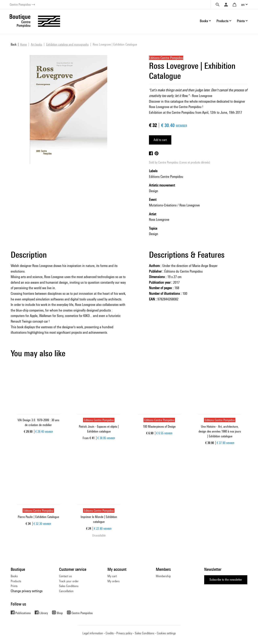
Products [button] (222, 21)
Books (14, 576)
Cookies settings (166, 633)
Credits (110, 633)
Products (16, 581)
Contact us (65, 576)
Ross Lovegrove (159, 219)
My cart (112, 576)
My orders (113, 581)
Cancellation (66, 591)
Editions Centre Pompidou (166, 177)
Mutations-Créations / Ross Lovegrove (174, 205)
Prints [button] (241, 21)
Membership (163, 576)
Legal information (93, 633)
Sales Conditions (69, 586)
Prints (14, 586)
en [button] (243, 5)
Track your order (69, 581)
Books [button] (204, 21)
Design (154, 191)
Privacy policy (124, 633)
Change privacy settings (27, 591)
